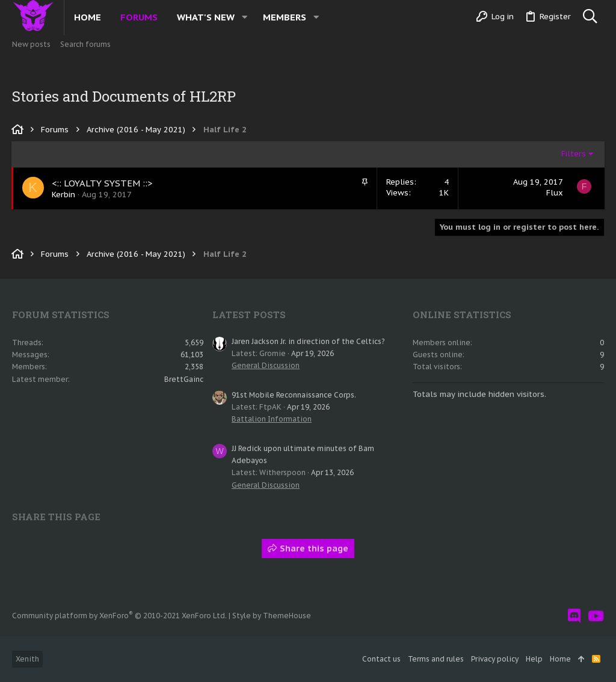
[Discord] (574, 616)
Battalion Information (272, 419)
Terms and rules (436, 659)
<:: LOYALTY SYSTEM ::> (103, 183)
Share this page (308, 548)
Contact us (381, 659)
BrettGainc (184, 379)
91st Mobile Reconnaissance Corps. (294, 395)
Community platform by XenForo (119, 616)
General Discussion (266, 365)
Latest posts (249, 315)
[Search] (590, 17)
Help (534, 659)
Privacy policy (495, 659)
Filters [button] (573, 154)
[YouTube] (596, 616)
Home (560, 659)
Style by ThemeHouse (272, 616)
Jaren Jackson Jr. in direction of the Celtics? (308, 341)
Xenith (27, 659)
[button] (245, 17)
